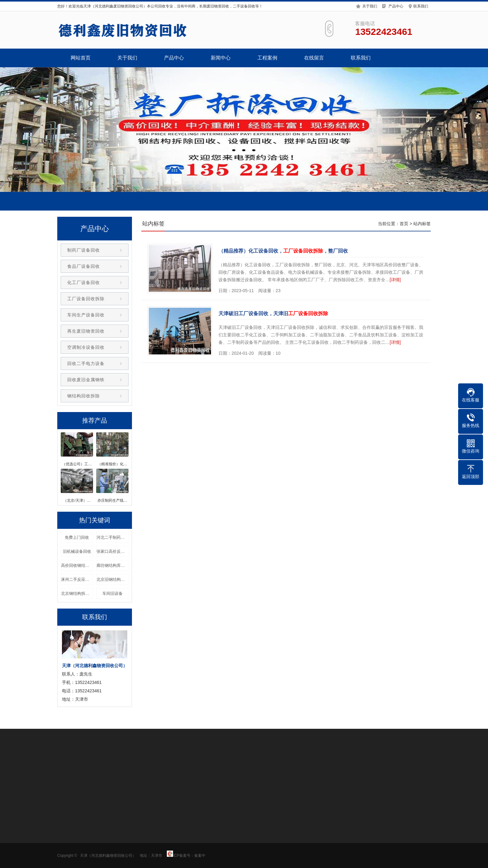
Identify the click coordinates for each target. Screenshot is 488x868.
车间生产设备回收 (86, 315)
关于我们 (370, 5)
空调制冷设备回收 (86, 347)
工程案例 (267, 58)
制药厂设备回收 (84, 250)
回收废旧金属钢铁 (86, 380)
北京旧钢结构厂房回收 (113, 579)
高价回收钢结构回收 (77, 565)
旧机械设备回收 (77, 551)
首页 (404, 224)
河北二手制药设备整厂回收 (113, 537)
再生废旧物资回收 (86, 331)
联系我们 (421, 5)
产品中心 (396, 5)
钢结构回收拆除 (84, 396)
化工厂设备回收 (84, 282)
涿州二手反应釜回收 (77, 579)
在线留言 (314, 58)
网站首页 (81, 58)
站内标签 (422, 224)
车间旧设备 (113, 593)
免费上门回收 (77, 537)
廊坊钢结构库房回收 (113, 565)
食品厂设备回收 (84, 266)
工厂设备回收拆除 (86, 299)
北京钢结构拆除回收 (77, 593)
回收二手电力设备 (86, 363)
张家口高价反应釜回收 (113, 551)
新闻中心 (221, 58)
